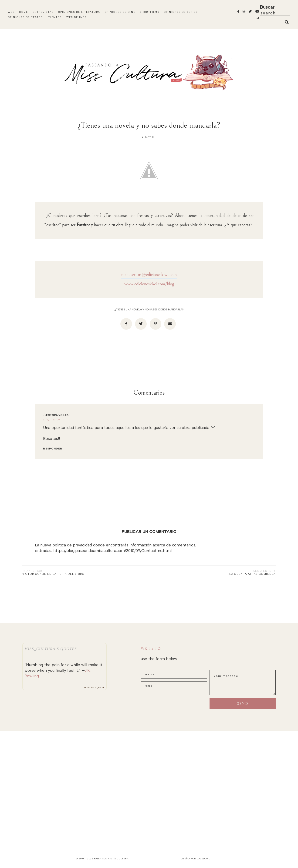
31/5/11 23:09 (51, 420)
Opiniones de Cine (120, 12)
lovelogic (203, 859)
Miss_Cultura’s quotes (51, 649)
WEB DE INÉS (76, 17)
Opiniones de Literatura (79, 12)
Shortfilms (150, 12)
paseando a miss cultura (111, 859)
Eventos (55, 17)
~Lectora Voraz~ (56, 415)
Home (24, 12)
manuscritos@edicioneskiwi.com (149, 275)
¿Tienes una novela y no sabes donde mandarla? (149, 310)
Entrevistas (43, 12)
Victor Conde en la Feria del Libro (53, 574)
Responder (53, 449)
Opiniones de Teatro (25, 17)
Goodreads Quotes (94, 687)
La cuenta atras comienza (252, 574)
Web (11, 12)
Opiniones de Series (181, 12)
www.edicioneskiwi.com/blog (149, 284)
